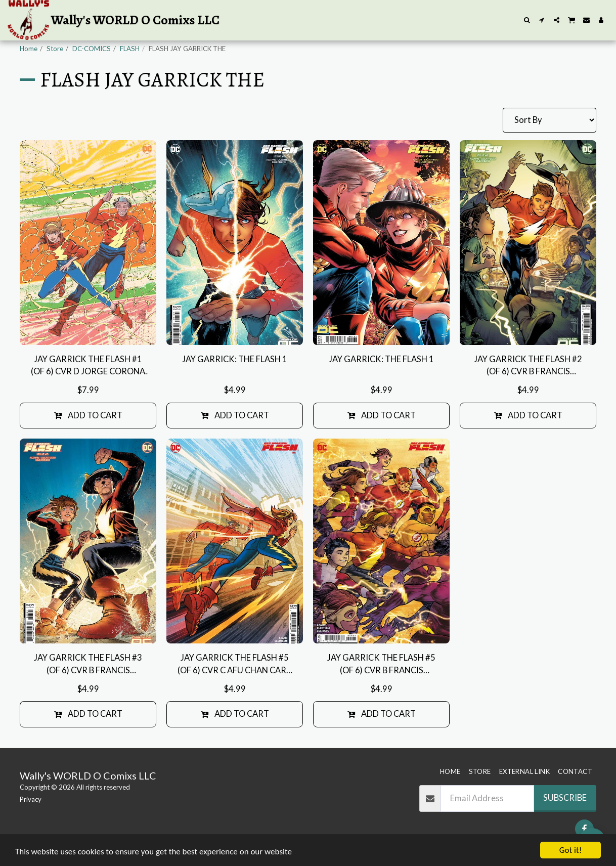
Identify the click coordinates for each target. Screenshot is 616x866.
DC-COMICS (92, 49)
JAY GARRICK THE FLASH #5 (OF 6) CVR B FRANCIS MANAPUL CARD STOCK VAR (382, 665)
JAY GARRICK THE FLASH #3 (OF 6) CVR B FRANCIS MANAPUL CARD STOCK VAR (88, 665)
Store (55, 49)
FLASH (130, 49)
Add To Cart (88, 416)
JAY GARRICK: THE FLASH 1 (235, 359)
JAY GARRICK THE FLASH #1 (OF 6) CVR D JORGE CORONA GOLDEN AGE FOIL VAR (88, 366)
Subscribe (565, 798)
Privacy (31, 799)
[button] (527, 20)
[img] (88, 243)
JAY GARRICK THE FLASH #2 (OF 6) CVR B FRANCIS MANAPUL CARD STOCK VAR (528, 366)
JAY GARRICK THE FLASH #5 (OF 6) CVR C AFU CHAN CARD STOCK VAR (235, 665)
